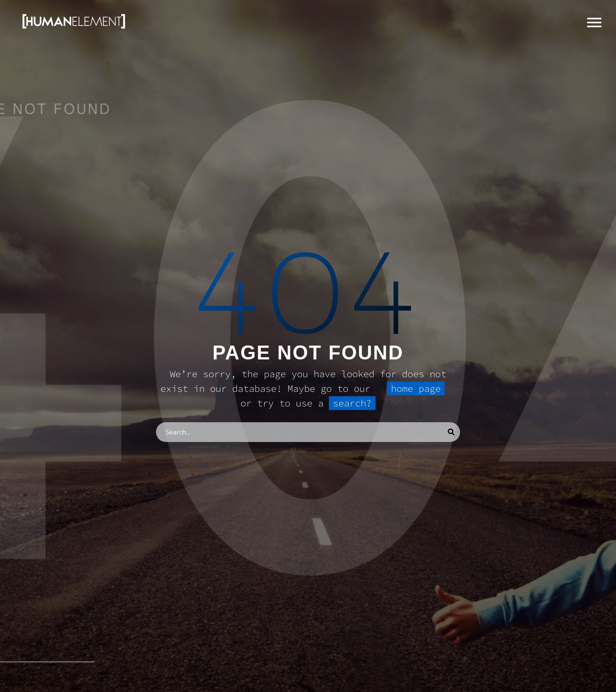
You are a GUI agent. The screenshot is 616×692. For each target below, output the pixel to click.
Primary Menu (594, 23)
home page (416, 388)
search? (352, 403)
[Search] (308, 432)
